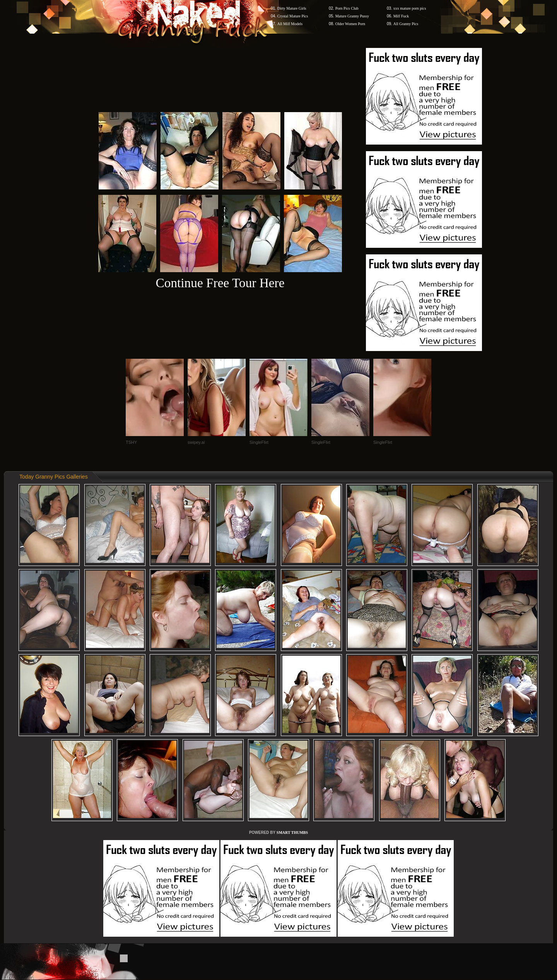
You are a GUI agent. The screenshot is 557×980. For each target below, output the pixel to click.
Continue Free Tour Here (220, 283)
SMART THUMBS (292, 833)
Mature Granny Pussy (352, 16)
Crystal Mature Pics (293, 16)
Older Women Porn (350, 24)
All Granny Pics (406, 24)
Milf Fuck (401, 16)
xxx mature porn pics (410, 8)
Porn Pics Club (347, 8)
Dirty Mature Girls (292, 8)
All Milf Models (290, 24)
